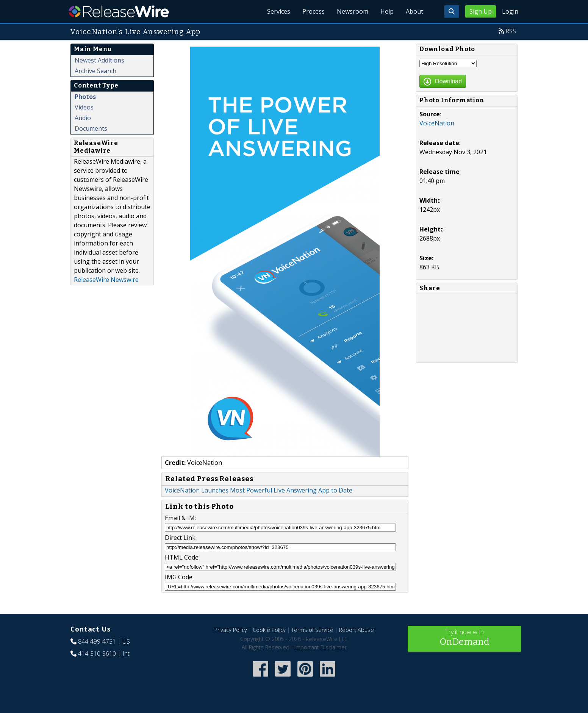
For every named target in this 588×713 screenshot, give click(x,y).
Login (510, 11)
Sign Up (481, 11)
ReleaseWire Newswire (106, 280)
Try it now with (464, 638)
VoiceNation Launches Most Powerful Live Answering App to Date (259, 490)
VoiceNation (437, 123)
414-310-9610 (97, 654)
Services (279, 11)
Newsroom (353, 11)
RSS (511, 31)
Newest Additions (99, 60)
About (414, 11)
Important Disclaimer (321, 647)
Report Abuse (357, 630)
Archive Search (95, 71)
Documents (91, 128)
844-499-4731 (97, 641)
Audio (83, 118)
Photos (85, 97)
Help (387, 11)
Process (314, 11)
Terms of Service (312, 630)
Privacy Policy (231, 630)
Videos (84, 107)
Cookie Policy (269, 630)
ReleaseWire (119, 11)
